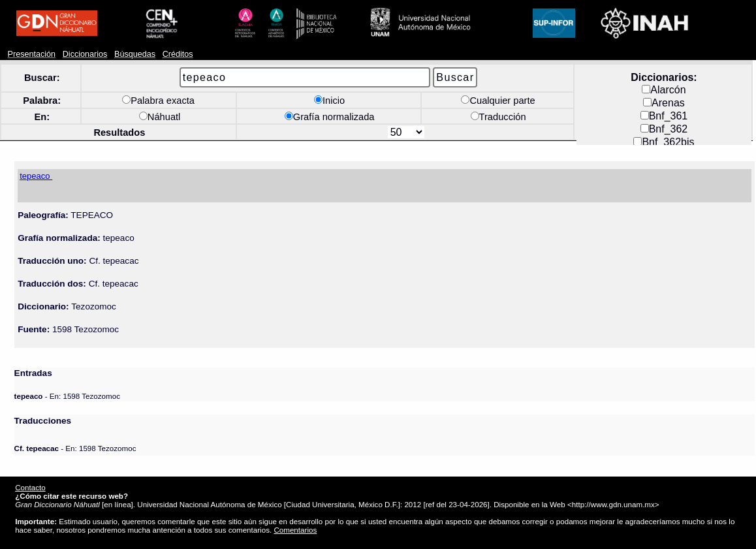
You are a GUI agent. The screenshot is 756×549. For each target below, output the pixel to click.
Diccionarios (85, 54)
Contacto (30, 487)
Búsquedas (135, 54)
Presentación (32, 54)
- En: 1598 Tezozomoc (67, 396)
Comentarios (295, 530)
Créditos (178, 54)
